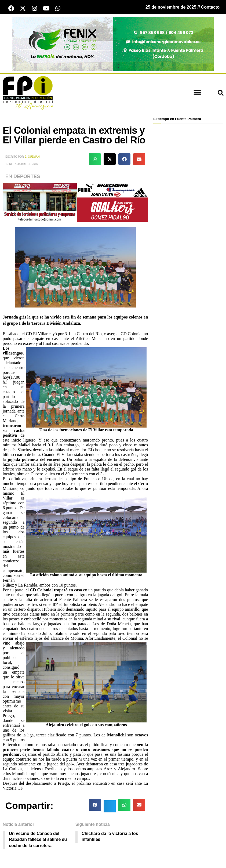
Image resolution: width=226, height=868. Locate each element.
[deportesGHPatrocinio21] (75, 202)
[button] (197, 93)
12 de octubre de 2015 (22, 164)
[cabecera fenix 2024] (113, 44)
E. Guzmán (32, 157)
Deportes (27, 177)
